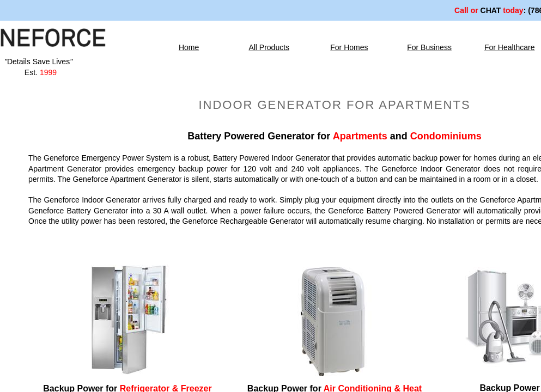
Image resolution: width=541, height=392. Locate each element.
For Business (429, 47)
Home (189, 47)
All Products (269, 47)
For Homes (349, 47)
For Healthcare (510, 47)
